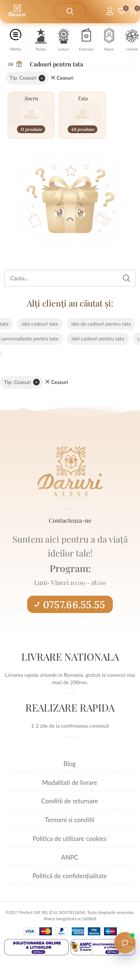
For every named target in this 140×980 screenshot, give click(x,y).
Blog (70, 764)
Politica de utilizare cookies (70, 839)
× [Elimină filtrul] (42, 78)
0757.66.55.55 (70, 605)
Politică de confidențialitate (69, 876)
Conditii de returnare (70, 801)
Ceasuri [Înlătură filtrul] (65, 78)
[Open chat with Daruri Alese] (125, 943)
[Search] (70, 278)
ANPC (69, 857)
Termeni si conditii (70, 820)
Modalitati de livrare (70, 782)
